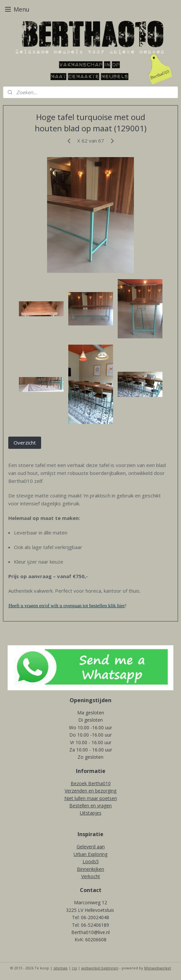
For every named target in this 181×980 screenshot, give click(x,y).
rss (74, 968)
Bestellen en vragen (90, 806)
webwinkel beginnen (100, 968)
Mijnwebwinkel (158, 968)
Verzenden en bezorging (90, 791)
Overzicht (25, 442)
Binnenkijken (90, 869)
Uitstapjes (91, 813)
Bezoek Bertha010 (91, 783)
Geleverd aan (91, 847)
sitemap (60, 968)
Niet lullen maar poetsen (91, 798)
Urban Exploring (90, 854)
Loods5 (91, 861)
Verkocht (91, 876)
